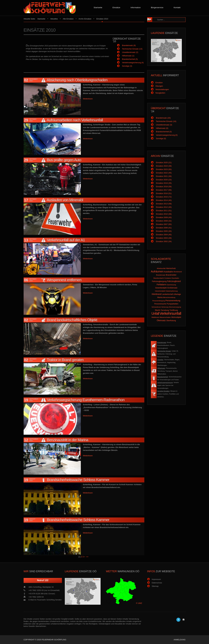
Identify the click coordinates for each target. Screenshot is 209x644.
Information (136, 8)
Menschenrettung (169, 297)
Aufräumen (157, 272)
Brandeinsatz (161, 275)
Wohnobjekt (176, 317)
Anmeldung (179, 640)
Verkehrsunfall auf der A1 (66, 240)
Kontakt (177, 8)
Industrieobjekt (160, 291)
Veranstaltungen (162, 89)
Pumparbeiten (173, 304)
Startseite (98, 8)
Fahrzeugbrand (174, 281)
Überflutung (171, 320)
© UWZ (139, 603)
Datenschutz (157, 583)
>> (88, 557)
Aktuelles (54, 19)
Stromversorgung (175, 307)
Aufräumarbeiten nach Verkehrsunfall (75, 120)
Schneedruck (156, 307)
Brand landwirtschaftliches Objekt (72, 320)
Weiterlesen (88, 99)
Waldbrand (155, 317)
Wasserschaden (165, 317)
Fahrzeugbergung (159, 281)
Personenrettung (173, 301)
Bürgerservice (157, 8)
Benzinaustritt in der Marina (68, 440)
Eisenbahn (175, 278)
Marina (160, 297)
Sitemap (155, 586)
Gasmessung (171, 285)
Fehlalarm (161, 284)
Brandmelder (171, 275)
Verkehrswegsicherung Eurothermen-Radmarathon (86, 400)
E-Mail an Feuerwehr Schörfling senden (45, 600)
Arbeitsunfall (161, 268)
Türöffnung (174, 310)
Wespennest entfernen (64, 280)
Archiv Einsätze (85, 19)
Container (168, 278)
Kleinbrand (157, 294)
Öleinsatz (161, 320)
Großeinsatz (172, 288)
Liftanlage (177, 294)
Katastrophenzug (172, 291)
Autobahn (169, 272)
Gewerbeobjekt (161, 288)
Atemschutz (171, 268)
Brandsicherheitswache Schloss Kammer (78, 480)
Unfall (155, 314)
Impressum (156, 579)
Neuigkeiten (160, 93)
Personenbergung (159, 301)
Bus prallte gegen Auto (64, 160)
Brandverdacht (159, 278)
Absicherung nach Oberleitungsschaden (77, 80)
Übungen (159, 86)
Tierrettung (165, 310)
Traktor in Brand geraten (65, 360)
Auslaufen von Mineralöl (65, 200)
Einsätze (116, 8)
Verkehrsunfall (170, 313)
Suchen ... (156, 18)
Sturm (157, 310)
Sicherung (165, 307)
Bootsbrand (178, 272)
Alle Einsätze (68, 19)
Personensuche (160, 304)
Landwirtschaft (167, 294)
